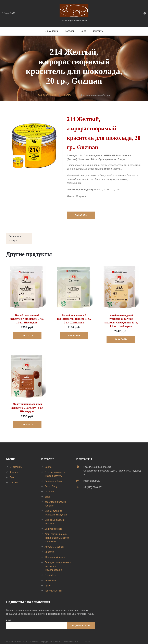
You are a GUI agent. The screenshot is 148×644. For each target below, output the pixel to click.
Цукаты (49, 582)
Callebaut (50, 488)
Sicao (48, 493)
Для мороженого (54, 525)
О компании (52, 31)
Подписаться (81, 622)
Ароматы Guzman (54, 543)
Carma (48, 463)
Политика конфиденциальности (45, 638)
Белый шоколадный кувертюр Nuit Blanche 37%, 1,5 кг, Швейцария (27, 315)
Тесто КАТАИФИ (53, 587)
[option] (34, 144)
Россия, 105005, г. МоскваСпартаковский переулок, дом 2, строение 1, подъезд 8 (112, 467)
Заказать (81, 215)
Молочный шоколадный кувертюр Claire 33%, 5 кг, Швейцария (27, 404)
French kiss (51, 571)
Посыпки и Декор (54, 477)
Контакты (98, 31)
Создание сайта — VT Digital (76, 638)
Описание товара (20, 237)
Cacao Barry (51, 483)
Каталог (70, 31)
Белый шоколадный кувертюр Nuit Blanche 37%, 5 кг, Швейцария (74, 315)
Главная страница (46, 95)
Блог (83, 31)
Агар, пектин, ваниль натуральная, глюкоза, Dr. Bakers (57, 534)
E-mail (9, 616)
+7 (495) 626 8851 (93, 484)
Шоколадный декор (55, 553)
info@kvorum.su (92, 477)
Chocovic (49, 548)
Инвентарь (50, 577)
